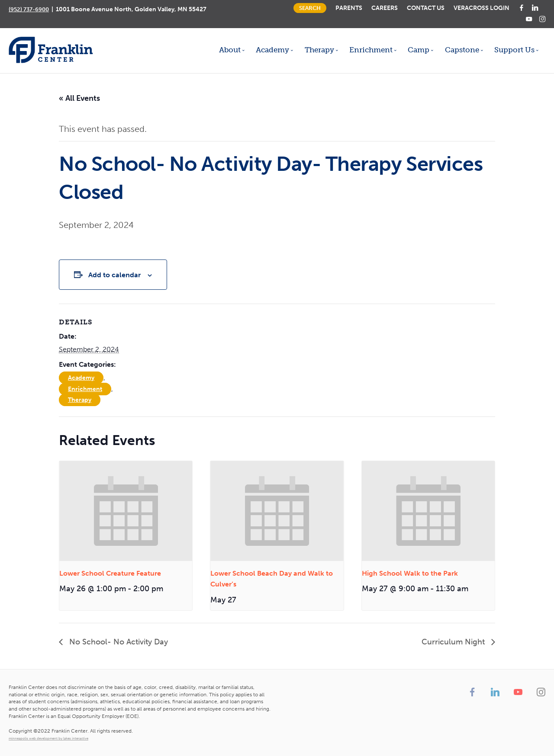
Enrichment (85, 389)
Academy (81, 378)
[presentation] (126, 511)
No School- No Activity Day (118, 642)
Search (310, 8)
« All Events (79, 98)
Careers (385, 8)
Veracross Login (482, 8)
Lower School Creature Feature (110, 573)
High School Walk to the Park (410, 573)
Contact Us (426, 8)
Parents (349, 8)
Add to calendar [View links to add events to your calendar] (114, 275)
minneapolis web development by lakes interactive (48, 738)
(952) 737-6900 (29, 9)
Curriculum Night (454, 642)
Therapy (80, 400)
